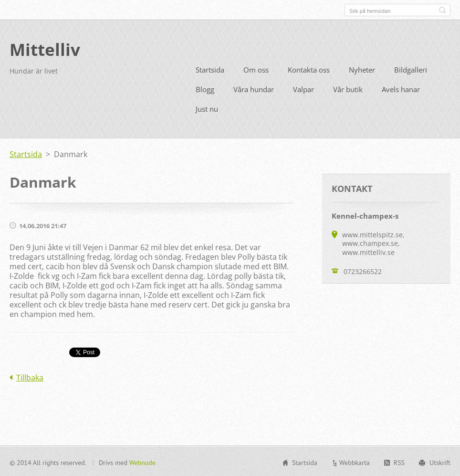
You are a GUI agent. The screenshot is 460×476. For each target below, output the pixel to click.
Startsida (210, 69)
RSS (399, 462)
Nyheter (362, 69)
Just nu (207, 108)
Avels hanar (401, 88)
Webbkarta (355, 462)
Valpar (303, 88)
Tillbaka (30, 377)
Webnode (142, 462)
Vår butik (348, 88)
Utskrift (440, 462)
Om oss (256, 69)
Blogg (205, 88)
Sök (442, 10)
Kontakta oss (309, 69)
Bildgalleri (411, 69)
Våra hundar (254, 88)
